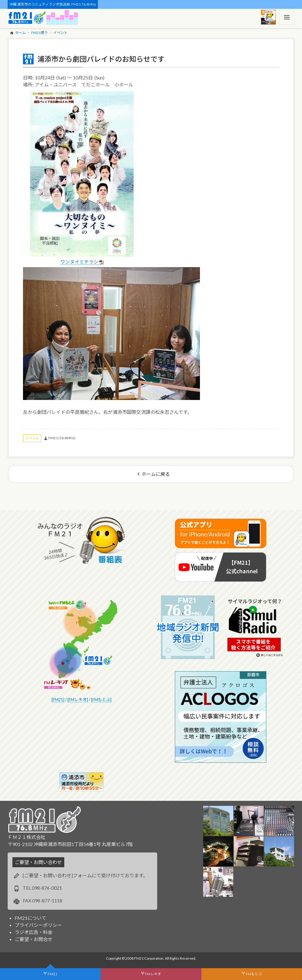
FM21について (31, 918)
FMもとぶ (254, 974)
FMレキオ (153, 974)
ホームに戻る (156, 474)
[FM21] (58, 699)
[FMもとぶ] (101, 699)
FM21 (52, 974)
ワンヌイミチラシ (79, 262)
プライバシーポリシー (38, 925)
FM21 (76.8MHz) (62, 438)
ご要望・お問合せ (34, 939)
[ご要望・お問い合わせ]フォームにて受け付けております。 (85, 875)
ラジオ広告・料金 (34, 932)
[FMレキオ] (78, 699)
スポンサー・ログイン (276, 4)
